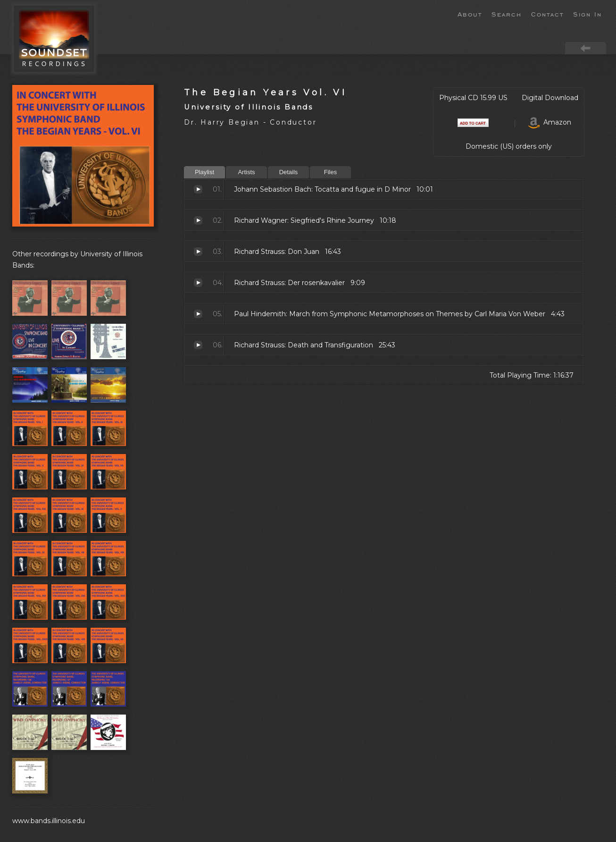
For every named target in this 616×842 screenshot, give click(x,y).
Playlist (204, 172)
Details (289, 172)
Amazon (550, 122)
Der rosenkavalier (198, 283)
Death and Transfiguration (198, 345)
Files (330, 172)
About (470, 14)
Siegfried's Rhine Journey (198, 220)
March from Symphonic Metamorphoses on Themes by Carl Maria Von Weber (198, 314)
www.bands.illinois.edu (49, 821)
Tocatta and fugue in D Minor (198, 189)
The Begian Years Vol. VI (265, 92)
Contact (547, 14)
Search (507, 14)
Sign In (587, 14)
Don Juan (198, 252)
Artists (246, 172)
